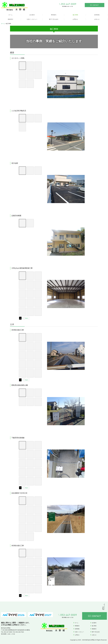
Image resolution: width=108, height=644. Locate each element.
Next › (27, 318)
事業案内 (54, 15)
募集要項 (10, 19)
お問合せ (75, 19)
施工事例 (75, 15)
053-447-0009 (8, 632)
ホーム (10, 15)
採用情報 (97, 15)
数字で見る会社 (54, 19)
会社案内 (32, 15)
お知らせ (97, 19)
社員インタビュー (32, 19)
